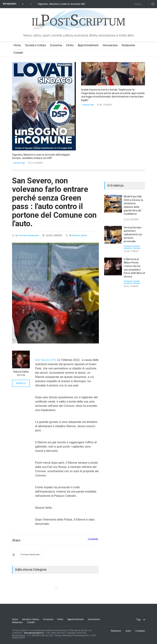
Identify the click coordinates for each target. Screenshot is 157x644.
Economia (56, 45)
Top (138, 620)
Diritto (70, 45)
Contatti (18, 53)
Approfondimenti (88, 45)
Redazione (128, 45)
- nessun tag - (19, 163)
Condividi (93, 539)
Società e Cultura (35, 45)
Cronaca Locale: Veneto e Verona (132, 247)
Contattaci (140, 631)
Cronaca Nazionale (29, 235)
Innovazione (110, 45)
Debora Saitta (80, 235)
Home (17, 45)
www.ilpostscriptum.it (34, 633)
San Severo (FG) (46, 360)
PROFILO (21, 383)
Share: (16, 540)
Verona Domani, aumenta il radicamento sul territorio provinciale (133, 234)
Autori (128, 631)
